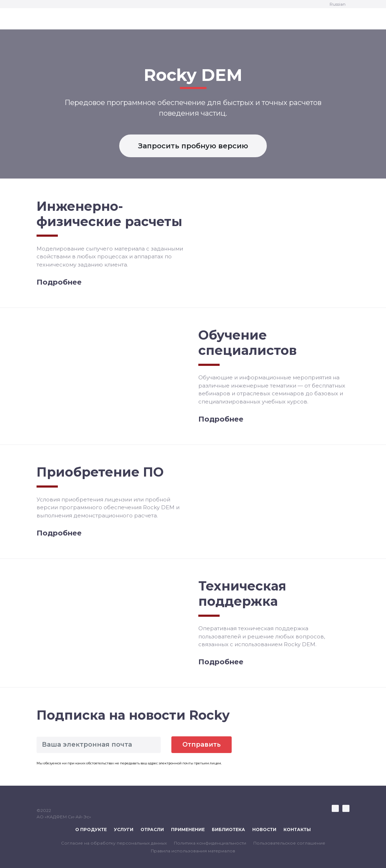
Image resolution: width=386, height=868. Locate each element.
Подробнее (59, 282)
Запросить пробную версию (193, 146)
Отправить (202, 745)
